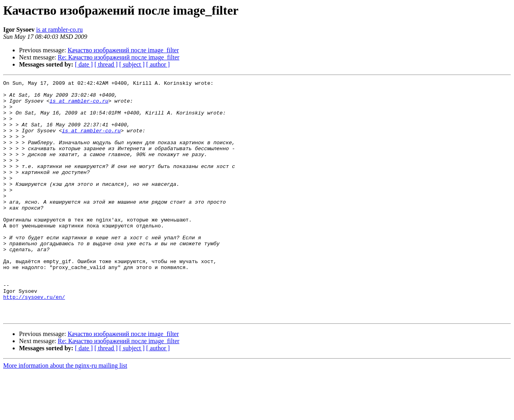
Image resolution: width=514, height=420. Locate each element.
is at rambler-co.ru (59, 30)
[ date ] (84, 64)
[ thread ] (106, 64)
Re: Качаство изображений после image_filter (119, 57)
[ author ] (158, 64)
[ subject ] (132, 64)
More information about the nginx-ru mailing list (65, 413)
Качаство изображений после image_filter (123, 50)
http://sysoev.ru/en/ (34, 341)
